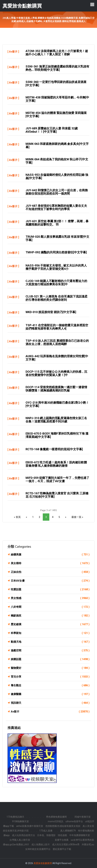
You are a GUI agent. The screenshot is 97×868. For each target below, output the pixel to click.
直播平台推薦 (62, 840)
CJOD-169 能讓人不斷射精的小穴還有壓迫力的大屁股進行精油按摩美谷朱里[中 (56, 283)
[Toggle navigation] (92, 4)
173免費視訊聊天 (15, 817)
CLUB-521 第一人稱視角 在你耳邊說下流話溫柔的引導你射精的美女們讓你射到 (57, 298)
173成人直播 (46, 831)
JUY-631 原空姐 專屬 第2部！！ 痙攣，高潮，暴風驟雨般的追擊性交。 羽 (57, 223)
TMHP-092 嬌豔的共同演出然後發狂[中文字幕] (56, 252)
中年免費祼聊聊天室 (80, 835)
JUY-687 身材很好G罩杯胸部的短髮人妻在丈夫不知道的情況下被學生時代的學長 (56, 207)
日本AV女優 (50, 581)
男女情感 (50, 598)
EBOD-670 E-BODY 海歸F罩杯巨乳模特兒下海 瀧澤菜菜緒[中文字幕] (57, 435)
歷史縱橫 (50, 624)
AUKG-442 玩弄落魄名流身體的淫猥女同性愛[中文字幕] (57, 358)
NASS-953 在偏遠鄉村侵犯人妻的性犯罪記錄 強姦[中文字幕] (57, 176)
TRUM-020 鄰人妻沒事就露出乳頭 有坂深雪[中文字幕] (57, 238)
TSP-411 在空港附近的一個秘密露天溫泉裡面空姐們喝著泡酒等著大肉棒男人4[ (57, 327)
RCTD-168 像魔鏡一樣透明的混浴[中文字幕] (54, 449)
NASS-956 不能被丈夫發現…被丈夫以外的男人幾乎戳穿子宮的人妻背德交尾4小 (56, 267)
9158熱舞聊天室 (20, 821)
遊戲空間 (50, 651)
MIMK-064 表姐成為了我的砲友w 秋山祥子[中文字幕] (57, 161)
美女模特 (50, 563)
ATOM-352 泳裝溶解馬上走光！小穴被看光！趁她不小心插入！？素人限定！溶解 (57, 53)
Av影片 (13, 52)
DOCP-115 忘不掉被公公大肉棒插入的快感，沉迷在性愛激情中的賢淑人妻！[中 (56, 373)
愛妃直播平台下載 (62, 849)
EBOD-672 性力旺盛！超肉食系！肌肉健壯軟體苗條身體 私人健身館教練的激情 (56, 464)
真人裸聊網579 (68, 831)
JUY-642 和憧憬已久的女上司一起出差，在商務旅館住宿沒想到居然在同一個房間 (57, 192)
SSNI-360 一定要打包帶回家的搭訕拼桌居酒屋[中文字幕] (56, 84)
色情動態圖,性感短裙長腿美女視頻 (63, 826)
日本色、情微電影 (46, 835)
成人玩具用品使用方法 (23, 835)
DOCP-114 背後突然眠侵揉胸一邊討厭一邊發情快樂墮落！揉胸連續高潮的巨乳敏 (56, 389)
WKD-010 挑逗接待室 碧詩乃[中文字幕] (51, 312)
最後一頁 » (77, 517)
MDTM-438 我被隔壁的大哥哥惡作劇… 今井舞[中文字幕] (57, 99)
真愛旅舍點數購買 (43, 863)
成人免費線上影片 (41, 844)
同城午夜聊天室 (83, 817)
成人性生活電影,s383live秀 (66, 844)
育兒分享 (50, 677)
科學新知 (50, 633)
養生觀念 (50, 685)
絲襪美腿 (50, 555)
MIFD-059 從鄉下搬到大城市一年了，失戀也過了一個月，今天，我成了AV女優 (57, 479)
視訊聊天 (50, 703)
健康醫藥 (50, 694)
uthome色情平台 (74, 821)
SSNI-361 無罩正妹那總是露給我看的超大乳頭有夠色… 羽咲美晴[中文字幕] (57, 68)
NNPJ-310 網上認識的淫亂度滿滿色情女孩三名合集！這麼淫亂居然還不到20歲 (56, 420)
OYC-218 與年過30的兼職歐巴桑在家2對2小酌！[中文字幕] (57, 404)
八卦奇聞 (50, 607)
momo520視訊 (56, 821)
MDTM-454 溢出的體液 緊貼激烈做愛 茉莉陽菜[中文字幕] (56, 114)
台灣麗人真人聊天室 (20, 840)
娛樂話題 (50, 659)
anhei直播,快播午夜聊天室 (30, 826)
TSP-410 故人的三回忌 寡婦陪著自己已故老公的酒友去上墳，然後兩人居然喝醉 (57, 342)
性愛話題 (50, 589)
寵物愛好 (50, 668)
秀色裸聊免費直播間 (56, 817)
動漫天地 (50, 642)
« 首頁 (17, 517)
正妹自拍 (50, 572)
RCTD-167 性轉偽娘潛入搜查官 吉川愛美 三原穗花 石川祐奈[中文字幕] (57, 495)
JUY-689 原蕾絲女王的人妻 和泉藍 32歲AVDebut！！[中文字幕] (52, 130)
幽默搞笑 (50, 616)
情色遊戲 (62, 835)
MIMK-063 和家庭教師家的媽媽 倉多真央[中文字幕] (57, 145)
